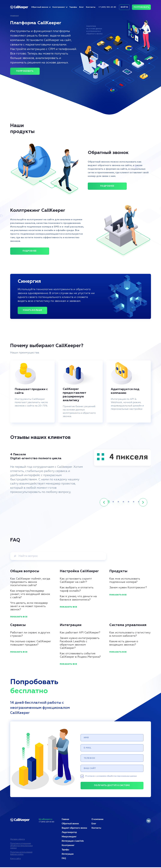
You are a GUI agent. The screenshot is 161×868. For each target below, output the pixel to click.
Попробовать (141, 7)
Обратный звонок (40, 7)
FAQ (64, 859)
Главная (14, 16)
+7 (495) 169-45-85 (107, 7)
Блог (81, 7)
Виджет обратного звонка (74, 829)
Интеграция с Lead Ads (73, 842)
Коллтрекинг (59, 7)
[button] (104, 502)
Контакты (91, 7)
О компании (97, 820)
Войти (124, 7)
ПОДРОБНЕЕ (107, 186)
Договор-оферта (17, 840)
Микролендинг (69, 837)
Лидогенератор (69, 833)
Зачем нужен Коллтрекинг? (128, 588)
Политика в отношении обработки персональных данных (21, 847)
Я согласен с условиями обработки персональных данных (109, 777)
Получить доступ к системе (112, 787)
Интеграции (68, 855)
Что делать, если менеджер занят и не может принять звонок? (29, 606)
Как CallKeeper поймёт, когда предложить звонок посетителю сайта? (30, 582)
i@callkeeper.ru (45, 820)
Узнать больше (32, 310)
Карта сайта (15, 859)
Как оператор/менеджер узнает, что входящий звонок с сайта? (30, 594)
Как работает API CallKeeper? (80, 633)
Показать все (19, 617)
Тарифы (73, 7)
